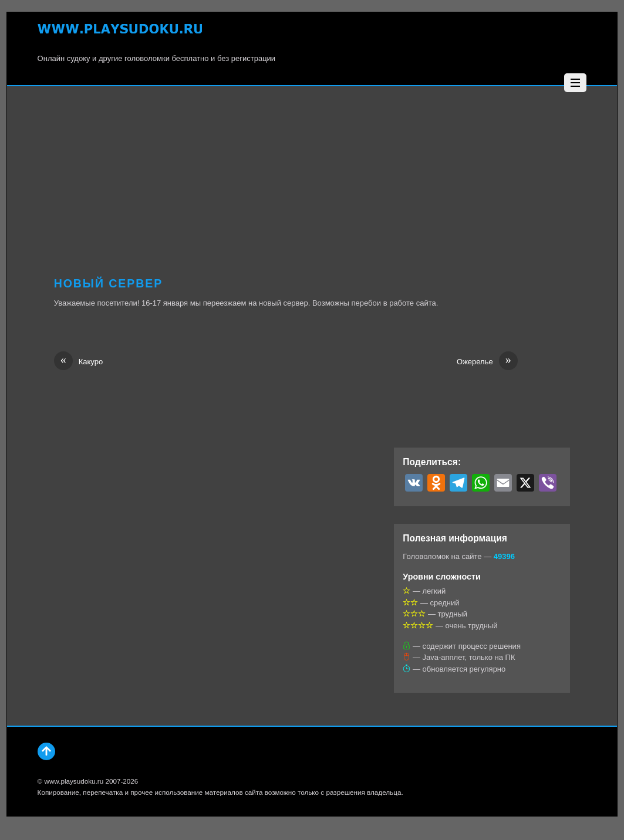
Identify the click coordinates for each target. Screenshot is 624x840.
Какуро (78, 362)
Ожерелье (487, 362)
